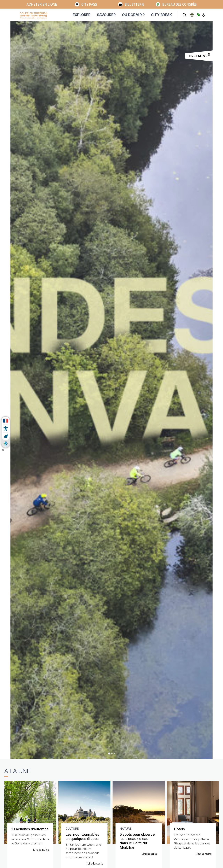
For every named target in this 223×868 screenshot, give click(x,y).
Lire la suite (41, 850)
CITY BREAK (162, 15)
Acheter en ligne (42, 4)
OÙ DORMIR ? (133, 15)
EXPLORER (82, 15)
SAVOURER (106, 15)
